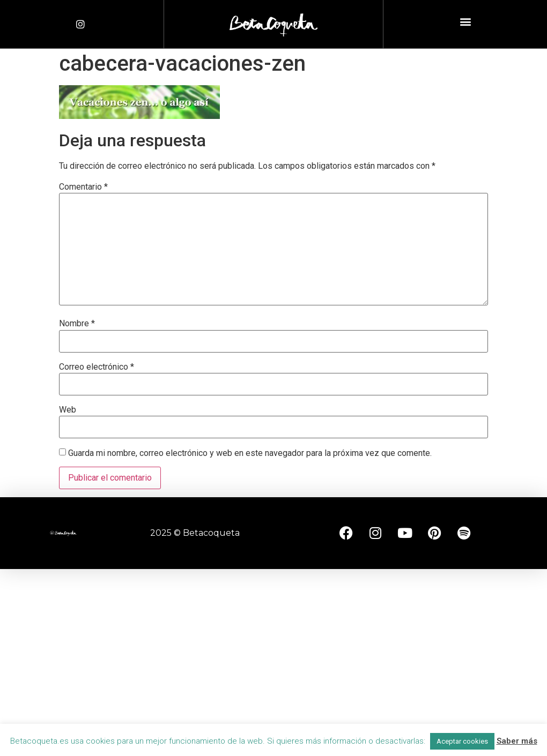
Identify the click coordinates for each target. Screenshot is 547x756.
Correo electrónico (97, 367)
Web (68, 410)
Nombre (77, 324)
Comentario (83, 187)
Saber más (517, 741)
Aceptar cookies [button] (462, 741)
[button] (465, 22)
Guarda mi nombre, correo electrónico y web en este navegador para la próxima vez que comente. (250, 453)
